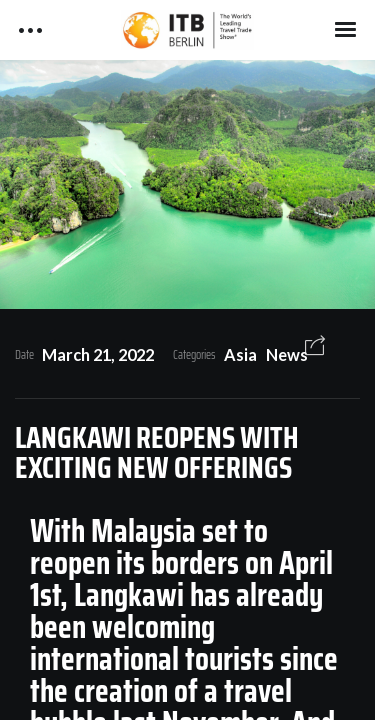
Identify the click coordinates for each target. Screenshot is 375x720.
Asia (240, 354)
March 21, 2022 (98, 354)
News (287, 354)
